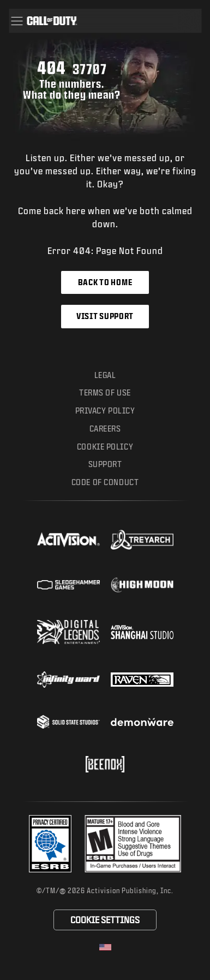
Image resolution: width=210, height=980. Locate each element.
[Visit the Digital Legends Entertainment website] (68, 632)
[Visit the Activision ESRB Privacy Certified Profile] (50, 844)
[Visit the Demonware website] (142, 722)
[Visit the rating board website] (133, 844)
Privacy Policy (105, 411)
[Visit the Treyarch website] (142, 540)
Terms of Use (105, 392)
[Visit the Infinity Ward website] (68, 680)
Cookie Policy (105, 447)
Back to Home (105, 282)
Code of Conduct (105, 482)
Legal (105, 375)
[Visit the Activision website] (68, 540)
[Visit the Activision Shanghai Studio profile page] (142, 632)
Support (105, 464)
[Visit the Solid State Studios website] (68, 722)
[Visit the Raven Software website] (142, 680)
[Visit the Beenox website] (105, 764)
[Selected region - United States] (105, 947)
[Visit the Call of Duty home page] (52, 21)
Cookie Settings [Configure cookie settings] (105, 920)
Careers (105, 429)
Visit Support (105, 316)
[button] (17, 21)
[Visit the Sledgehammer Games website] (68, 585)
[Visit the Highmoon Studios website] (142, 585)
